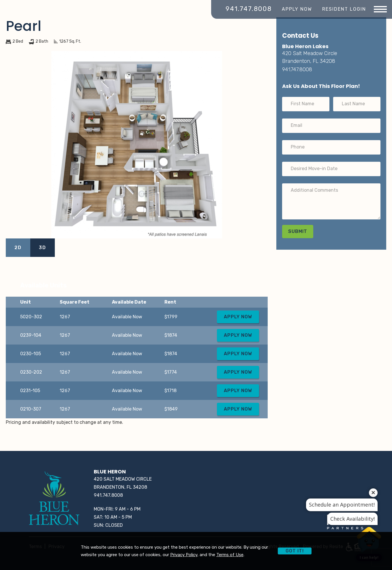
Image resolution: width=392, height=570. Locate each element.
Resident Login (344, 9)
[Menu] (380, 10)
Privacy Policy (184, 555)
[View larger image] (137, 145)
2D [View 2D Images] (18, 248)
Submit (298, 231)
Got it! (295, 551)
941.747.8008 (297, 69)
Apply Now (297, 9)
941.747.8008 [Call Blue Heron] (249, 9)
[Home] (54, 499)
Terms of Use (230, 555)
